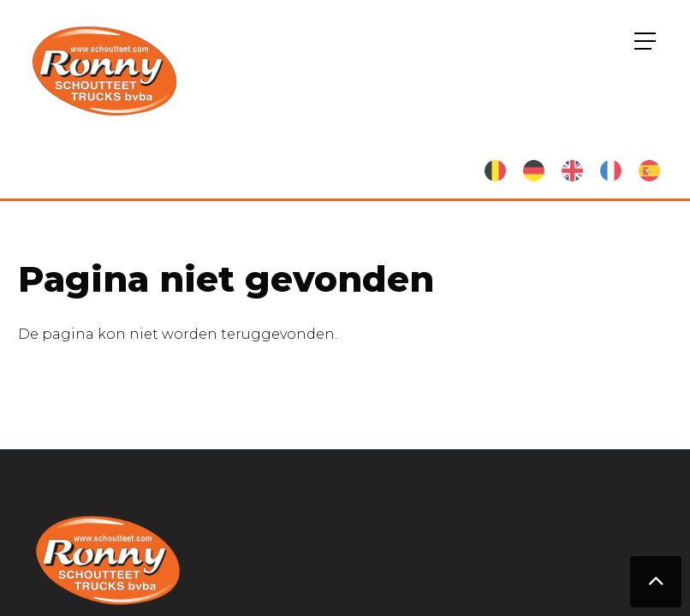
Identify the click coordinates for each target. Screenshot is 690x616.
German (534, 171)
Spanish (649, 171)
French (611, 171)
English (572, 171)
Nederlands (495, 171)
